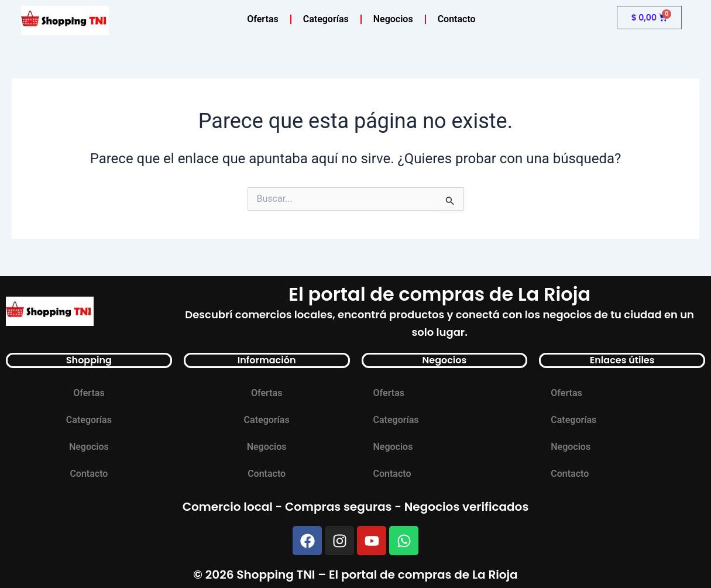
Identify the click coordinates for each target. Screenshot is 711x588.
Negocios (393, 19)
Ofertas (262, 19)
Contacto (457, 19)
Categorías (326, 19)
